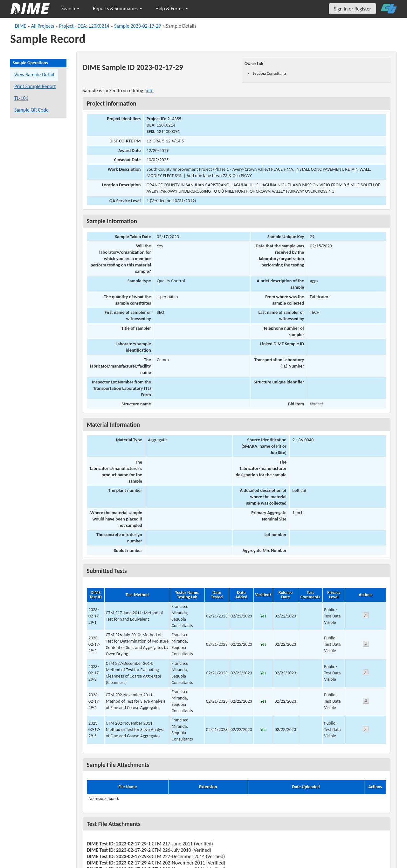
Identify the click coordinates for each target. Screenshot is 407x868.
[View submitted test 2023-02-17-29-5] (366, 730)
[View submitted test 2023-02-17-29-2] (366, 645)
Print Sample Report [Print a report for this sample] (35, 86)
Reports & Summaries (117, 8)
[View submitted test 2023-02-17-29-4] (366, 702)
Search (70, 8)
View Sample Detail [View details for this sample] (34, 75)
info (150, 90)
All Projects (43, 26)
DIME (21, 26)
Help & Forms (172, 8)
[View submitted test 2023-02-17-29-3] (366, 673)
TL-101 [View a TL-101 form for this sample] (21, 98)
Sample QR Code (31, 110)
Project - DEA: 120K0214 (84, 26)
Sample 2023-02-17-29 (138, 26)
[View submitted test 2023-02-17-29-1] (366, 616)
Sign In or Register (352, 9)
